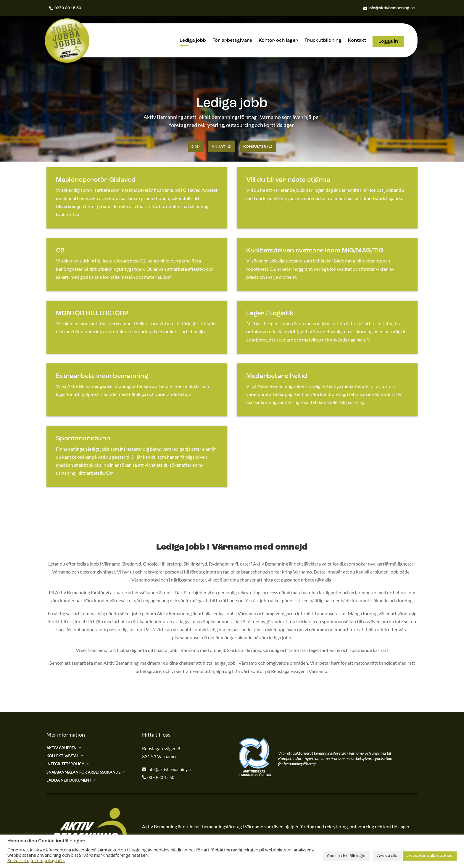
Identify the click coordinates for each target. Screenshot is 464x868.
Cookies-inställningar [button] (347, 856)
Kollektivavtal (63, 756)
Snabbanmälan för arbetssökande (83, 772)
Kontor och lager (278, 41)
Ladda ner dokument (69, 780)
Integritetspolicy (65, 764)
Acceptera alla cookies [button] (430, 856)
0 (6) (196, 146)
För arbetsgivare (232, 41)
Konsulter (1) (258, 146)
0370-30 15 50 (68, 8)
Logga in (388, 41)
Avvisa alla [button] (387, 856)
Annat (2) (222, 146)
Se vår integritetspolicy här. (36, 861)
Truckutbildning (323, 41)
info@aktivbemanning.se (390, 8)
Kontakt (357, 41)
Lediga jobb (193, 41)
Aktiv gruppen (62, 748)
